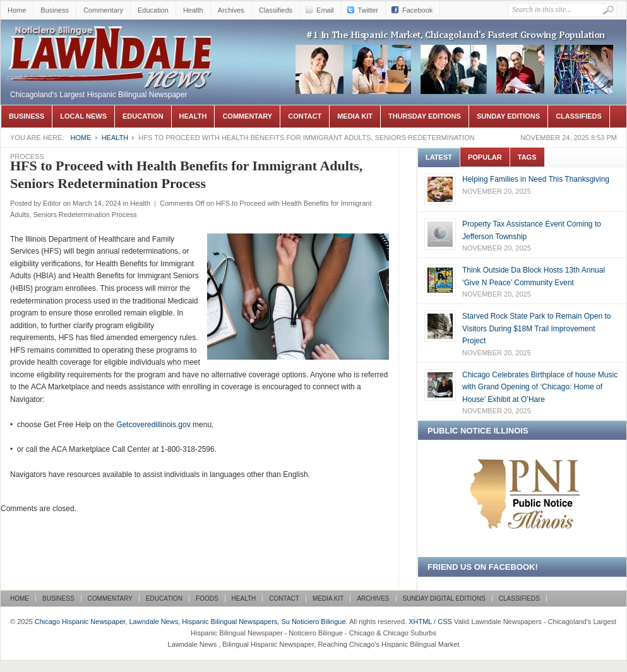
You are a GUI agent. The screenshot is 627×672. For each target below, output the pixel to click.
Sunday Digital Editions (444, 598)
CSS (445, 622)
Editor (52, 203)
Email (325, 10)
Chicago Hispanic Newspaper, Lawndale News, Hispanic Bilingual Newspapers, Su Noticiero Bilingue (111, 38)
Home (17, 10)
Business (55, 10)
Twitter (368, 10)
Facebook (417, 10)
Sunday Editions (508, 116)
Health (193, 10)
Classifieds (276, 10)
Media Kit (355, 116)
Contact (305, 116)
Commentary (103, 10)
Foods (207, 598)
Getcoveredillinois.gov (153, 425)
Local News (83, 116)
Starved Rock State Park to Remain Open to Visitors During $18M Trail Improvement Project (536, 328)
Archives (231, 10)
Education (153, 10)
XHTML (420, 622)
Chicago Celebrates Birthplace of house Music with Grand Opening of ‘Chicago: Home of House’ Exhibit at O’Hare (540, 387)
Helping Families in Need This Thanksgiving (536, 179)
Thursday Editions (425, 116)
